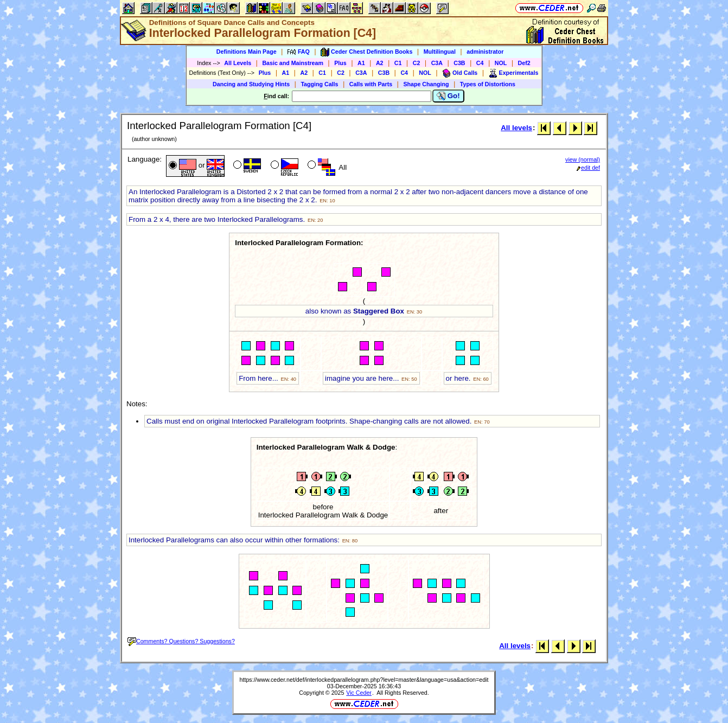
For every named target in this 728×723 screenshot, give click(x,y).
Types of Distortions (488, 84)
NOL (501, 63)
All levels (516, 128)
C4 (480, 63)
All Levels (238, 63)
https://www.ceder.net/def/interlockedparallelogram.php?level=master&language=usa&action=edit (364, 680)
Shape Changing (426, 84)
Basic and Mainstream (293, 63)
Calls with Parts (371, 84)
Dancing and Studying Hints (251, 84)
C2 (417, 63)
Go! (448, 96)
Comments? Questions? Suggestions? (181, 641)
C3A (437, 63)
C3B (459, 63)
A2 (380, 63)
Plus (340, 63)
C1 (398, 63)
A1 (361, 63)
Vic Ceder (359, 693)
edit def (588, 168)
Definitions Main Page (247, 52)
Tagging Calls (319, 84)
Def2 (524, 63)
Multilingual (440, 52)
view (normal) (583, 159)
